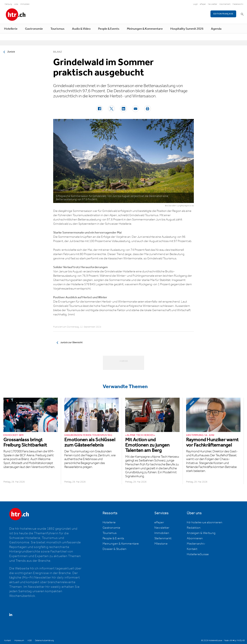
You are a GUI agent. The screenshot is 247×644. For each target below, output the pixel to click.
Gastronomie (34, 29)
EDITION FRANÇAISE (223, 14)
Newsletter (213, 4)
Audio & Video (81, 29)
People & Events (109, 29)
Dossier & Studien (115, 549)
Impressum (19, 640)
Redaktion (194, 528)
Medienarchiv (238, 4)
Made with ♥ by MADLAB (234, 640)
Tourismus (57, 29)
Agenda (216, 29)
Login (195, 4)
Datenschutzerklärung (44, 640)
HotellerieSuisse (198, 554)
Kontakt (192, 549)
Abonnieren (195, 538)
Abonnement (225, 4)
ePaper (203, 4)
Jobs (16, 4)
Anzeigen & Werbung (201, 533)
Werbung (8, 4)
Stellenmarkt (163, 538)
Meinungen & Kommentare (145, 29)
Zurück (11, 52)
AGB (30, 640)
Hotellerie (11, 29)
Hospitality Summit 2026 (187, 29)
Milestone (161, 544)
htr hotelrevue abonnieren (205, 522)
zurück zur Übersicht (72, 342)
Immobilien (25, 4)
